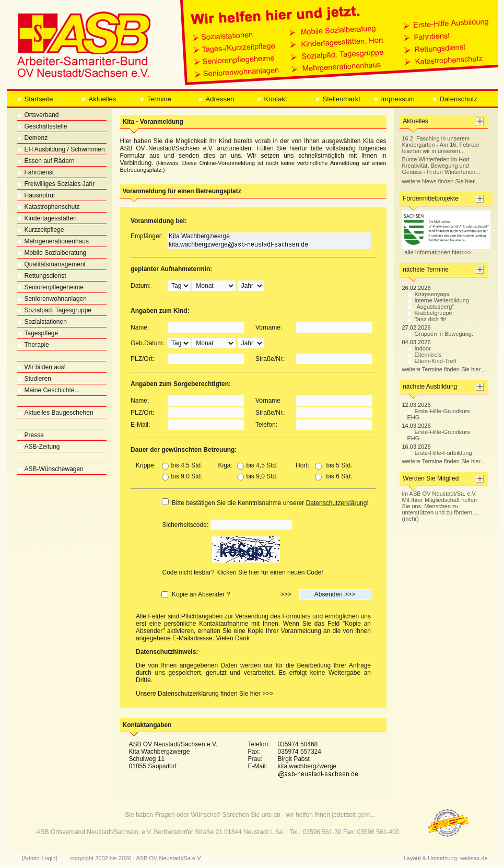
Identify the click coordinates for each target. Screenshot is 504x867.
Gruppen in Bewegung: (441, 334)
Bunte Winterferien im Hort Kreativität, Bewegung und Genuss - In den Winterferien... (441, 166)
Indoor (419, 348)
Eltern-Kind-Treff (432, 361)
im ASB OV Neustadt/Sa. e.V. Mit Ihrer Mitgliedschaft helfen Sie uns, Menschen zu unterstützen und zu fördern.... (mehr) (441, 506)
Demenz (33, 138)
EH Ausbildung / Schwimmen (61, 149)
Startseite (35, 99)
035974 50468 (298, 744)
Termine (156, 99)
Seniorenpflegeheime (50, 287)
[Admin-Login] (40, 858)
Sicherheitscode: (186, 525)
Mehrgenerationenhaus (53, 241)
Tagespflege (38, 333)
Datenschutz (455, 99)
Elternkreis (425, 355)
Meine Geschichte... (49, 390)
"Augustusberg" (431, 307)
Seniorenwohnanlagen (52, 299)
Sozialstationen (42, 322)
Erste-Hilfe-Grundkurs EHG (439, 414)
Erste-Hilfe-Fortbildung (440, 453)
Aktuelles (99, 99)
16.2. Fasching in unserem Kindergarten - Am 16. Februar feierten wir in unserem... (441, 145)
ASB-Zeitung (39, 447)
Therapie (33, 345)
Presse (31, 435)
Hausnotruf (36, 195)
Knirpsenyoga (429, 294)
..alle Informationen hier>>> (446, 250)
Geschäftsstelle (42, 126)
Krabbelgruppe (430, 313)
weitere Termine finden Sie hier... (444, 369)
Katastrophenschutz (49, 207)
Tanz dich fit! (427, 319)
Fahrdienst (36, 172)
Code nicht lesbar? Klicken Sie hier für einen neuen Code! (243, 572)
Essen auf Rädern (46, 161)
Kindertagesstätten (47, 218)
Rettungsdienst (42, 276)
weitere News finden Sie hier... (441, 181)
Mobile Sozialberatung (52, 253)
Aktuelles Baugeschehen (55, 413)
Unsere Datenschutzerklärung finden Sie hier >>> (204, 694)
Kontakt (272, 99)
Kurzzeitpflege (41, 230)
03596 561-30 (322, 832)
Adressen (216, 99)
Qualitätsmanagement (51, 264)
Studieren (34, 379)
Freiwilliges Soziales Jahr (56, 184)
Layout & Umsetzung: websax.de (446, 858)
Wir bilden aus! (42, 367)
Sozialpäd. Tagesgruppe (55, 310)
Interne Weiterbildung (438, 300)
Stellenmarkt (338, 99)
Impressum (394, 99)
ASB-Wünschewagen (50, 469)
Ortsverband (38, 115)
